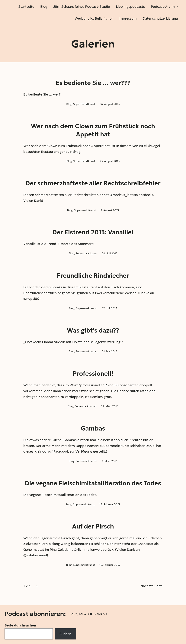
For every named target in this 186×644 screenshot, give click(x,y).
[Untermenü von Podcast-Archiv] (177, 7)
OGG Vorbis (98, 614)
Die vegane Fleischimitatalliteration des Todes (93, 483)
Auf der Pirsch (93, 526)
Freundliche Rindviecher (93, 276)
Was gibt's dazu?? (93, 330)
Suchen (65, 634)
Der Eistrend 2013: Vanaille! (93, 232)
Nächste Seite (152, 586)
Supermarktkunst (84, 104)
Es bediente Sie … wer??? (93, 83)
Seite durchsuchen (20, 625)
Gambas (93, 428)
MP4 (83, 614)
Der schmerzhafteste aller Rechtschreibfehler (93, 183)
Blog (69, 104)
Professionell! (93, 374)
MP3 (74, 614)
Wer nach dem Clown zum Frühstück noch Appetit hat (93, 130)
